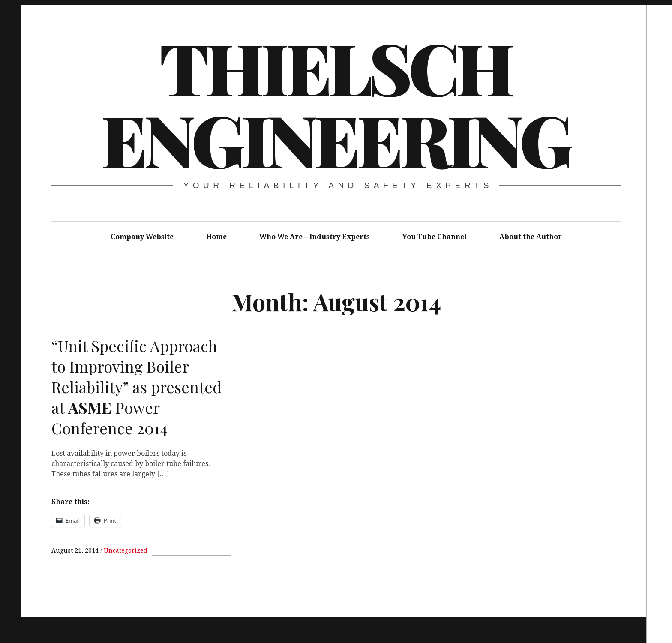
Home (216, 237)
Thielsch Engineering (335, 103)
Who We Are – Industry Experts (315, 237)
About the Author (531, 237)
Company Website (142, 237)
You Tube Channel (435, 237)
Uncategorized (126, 550)
